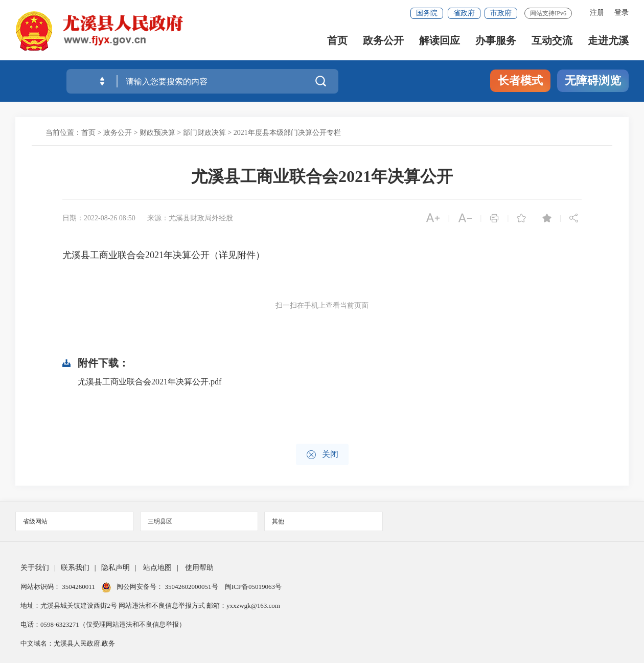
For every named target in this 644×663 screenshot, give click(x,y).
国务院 (427, 13)
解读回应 (440, 41)
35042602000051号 (192, 587)
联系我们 (75, 568)
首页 (337, 41)
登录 (622, 13)
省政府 (464, 13)
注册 (597, 13)
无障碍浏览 (593, 81)
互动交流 (552, 41)
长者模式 (520, 81)
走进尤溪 (608, 41)
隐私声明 (116, 568)
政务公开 (383, 41)
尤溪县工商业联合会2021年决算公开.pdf (149, 382)
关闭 (322, 455)
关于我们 (35, 568)
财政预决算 (157, 133)
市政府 (501, 13)
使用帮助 (199, 568)
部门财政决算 (204, 133)
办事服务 (496, 41)
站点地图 (157, 568)
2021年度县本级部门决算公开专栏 (287, 133)
